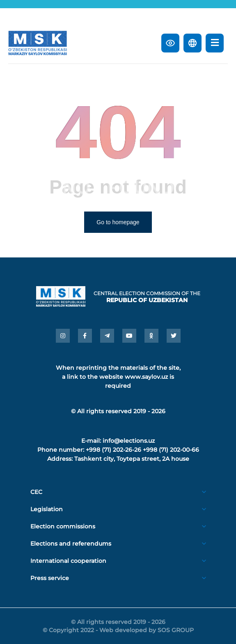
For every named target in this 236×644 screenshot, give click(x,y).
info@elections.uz (129, 441)
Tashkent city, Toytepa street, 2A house (132, 459)
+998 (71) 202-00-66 (171, 450)
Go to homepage (118, 222)
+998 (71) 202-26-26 (113, 450)
